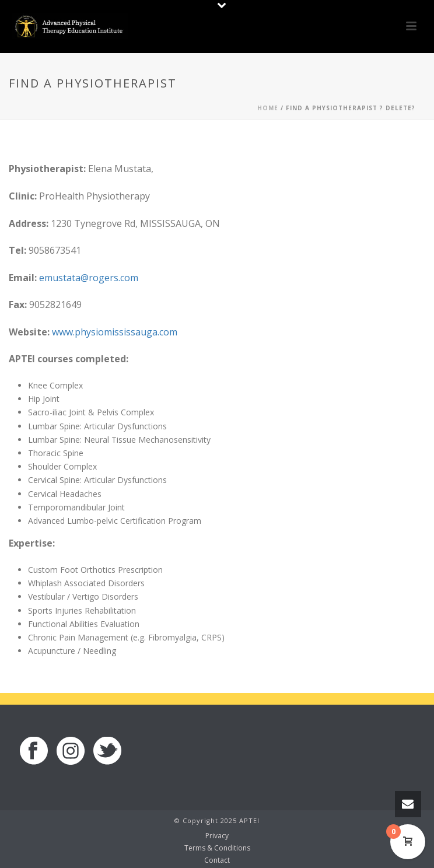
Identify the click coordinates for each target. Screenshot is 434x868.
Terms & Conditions (217, 848)
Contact (217, 860)
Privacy (217, 836)
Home (268, 108)
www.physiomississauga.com (115, 332)
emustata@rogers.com (89, 278)
